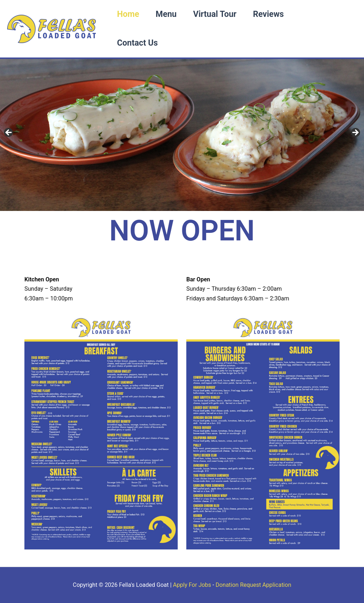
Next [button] (355, 133)
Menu (166, 14)
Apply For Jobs (192, 585)
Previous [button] (9, 133)
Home (128, 14)
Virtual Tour (215, 14)
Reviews (269, 14)
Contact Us (137, 43)
